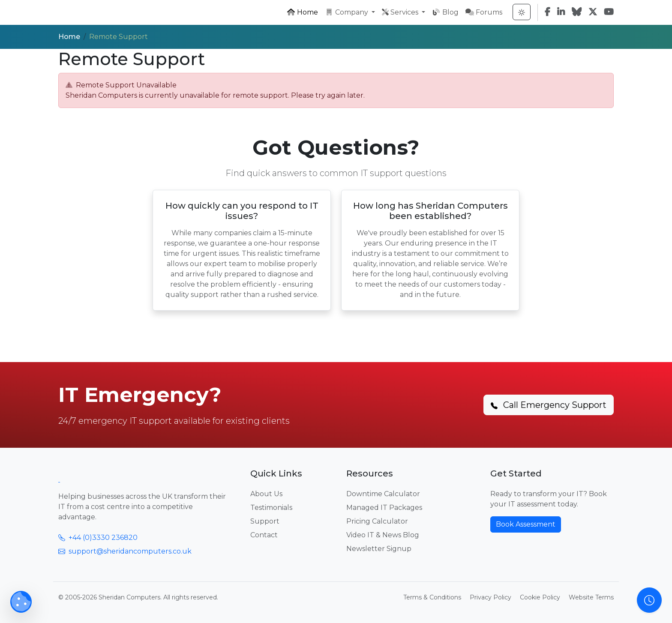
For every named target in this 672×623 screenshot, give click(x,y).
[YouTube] (609, 12)
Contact (264, 535)
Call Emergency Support (549, 405)
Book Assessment (526, 524)
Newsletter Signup (379, 549)
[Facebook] (547, 12)
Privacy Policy (490, 597)
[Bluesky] (577, 12)
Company (347, 12)
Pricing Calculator (377, 521)
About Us (266, 494)
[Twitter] (593, 12)
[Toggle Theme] (522, 12)
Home (302, 12)
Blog (445, 12)
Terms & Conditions (432, 597)
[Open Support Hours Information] (649, 600)
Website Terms (591, 597)
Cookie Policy (540, 597)
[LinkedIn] (561, 12)
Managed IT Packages (384, 508)
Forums (484, 12)
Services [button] (401, 12)
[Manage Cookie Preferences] (21, 602)
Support (265, 521)
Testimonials (271, 508)
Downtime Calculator (383, 494)
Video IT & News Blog (383, 535)
